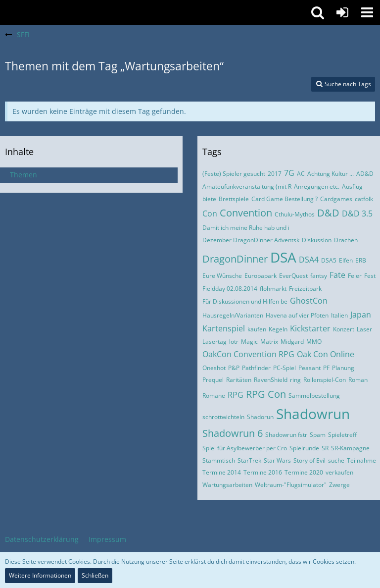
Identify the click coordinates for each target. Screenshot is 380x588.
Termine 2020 (304, 472)
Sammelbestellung (314, 396)
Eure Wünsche (222, 276)
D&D (328, 213)
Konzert (344, 329)
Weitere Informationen (40, 575)
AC (301, 174)
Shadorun (260, 417)
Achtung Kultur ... (331, 174)
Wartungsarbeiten (227, 485)
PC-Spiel (285, 368)
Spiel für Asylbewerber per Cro (245, 448)
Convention (246, 213)
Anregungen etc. (317, 187)
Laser (364, 329)
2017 (275, 174)
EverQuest (293, 276)
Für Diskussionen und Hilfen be (245, 301)
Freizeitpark (305, 289)
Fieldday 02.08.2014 (230, 289)
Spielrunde (304, 448)
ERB (361, 260)
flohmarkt (273, 289)
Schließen (95, 575)
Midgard (292, 342)
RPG (236, 395)
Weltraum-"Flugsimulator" (291, 485)
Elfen (346, 260)
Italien (339, 315)
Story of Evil (309, 460)
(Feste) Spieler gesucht (234, 174)
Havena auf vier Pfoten (297, 315)
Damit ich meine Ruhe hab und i (246, 228)
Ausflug (352, 187)
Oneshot (214, 368)
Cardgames (336, 199)
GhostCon (309, 301)
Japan (361, 315)
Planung (343, 368)
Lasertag (214, 342)
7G (289, 173)
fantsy (319, 276)
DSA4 (309, 260)
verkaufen (339, 472)
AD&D (365, 174)
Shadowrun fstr (286, 435)
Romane (214, 396)
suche (336, 460)
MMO (314, 342)
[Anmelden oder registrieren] (342, 12)
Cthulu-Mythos (295, 214)
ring (295, 380)
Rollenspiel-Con (325, 380)
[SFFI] (153, 12)
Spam (318, 435)
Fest (370, 276)
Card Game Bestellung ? (285, 199)
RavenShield (271, 380)
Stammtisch (219, 460)
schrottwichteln (223, 417)
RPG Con (266, 394)
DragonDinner (235, 259)
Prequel (213, 380)
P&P (234, 368)
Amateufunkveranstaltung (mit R (247, 187)
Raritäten (239, 380)
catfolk (364, 199)
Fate (337, 275)
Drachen (346, 240)
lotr (234, 342)
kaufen (257, 329)
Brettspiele (234, 199)
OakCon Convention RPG (248, 354)
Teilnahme (361, 460)
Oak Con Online (326, 354)
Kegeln (278, 329)
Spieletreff (342, 435)
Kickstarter (310, 328)
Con (210, 214)
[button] (367, 12)
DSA (283, 257)
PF (326, 368)
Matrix (269, 342)
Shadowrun (313, 414)
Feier (355, 276)
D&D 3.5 (357, 214)
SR (325, 448)
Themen (24, 175)
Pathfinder (256, 368)
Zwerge (339, 485)
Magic (249, 342)
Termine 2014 (222, 472)
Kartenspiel (224, 328)
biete (209, 199)
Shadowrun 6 (233, 433)
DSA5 (329, 260)
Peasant (309, 368)
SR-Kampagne (350, 448)
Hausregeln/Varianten (233, 315)
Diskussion (317, 240)
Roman (358, 380)
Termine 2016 (263, 472)
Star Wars (277, 460)
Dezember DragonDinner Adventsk (251, 240)
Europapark (261, 276)
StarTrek (249, 460)
